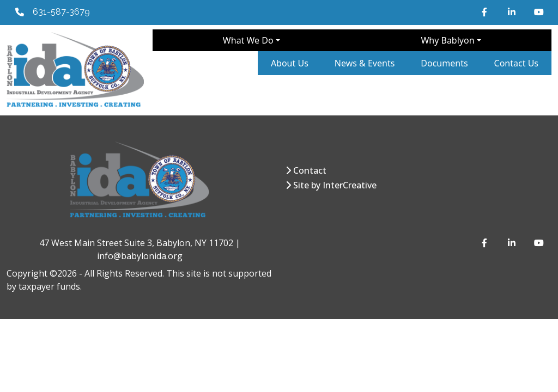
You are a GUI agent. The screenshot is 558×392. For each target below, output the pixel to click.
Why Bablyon (447, 40)
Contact (310, 170)
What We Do (248, 40)
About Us (290, 63)
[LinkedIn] (512, 12)
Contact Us (516, 63)
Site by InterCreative (335, 185)
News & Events (365, 63)
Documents (444, 63)
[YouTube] (538, 12)
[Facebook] (486, 12)
